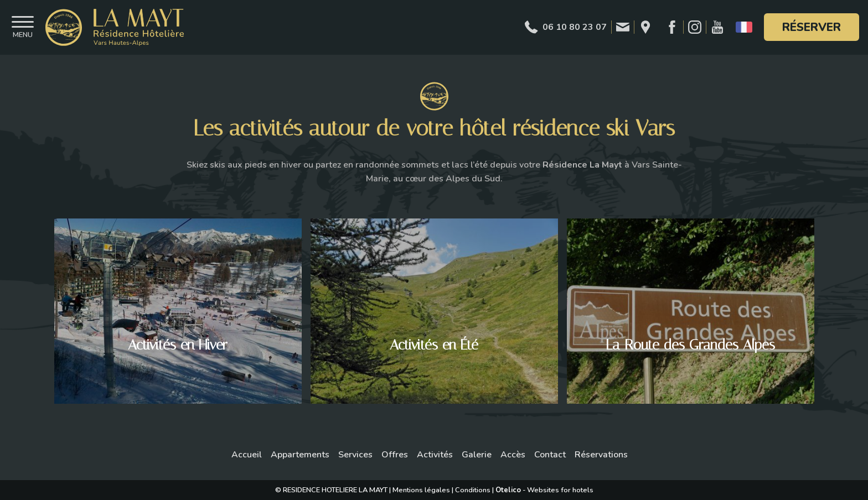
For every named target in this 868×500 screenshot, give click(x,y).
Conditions (473, 490)
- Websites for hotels (544, 490)
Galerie (477, 455)
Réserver (812, 27)
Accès (513, 455)
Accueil (247, 455)
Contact (550, 455)
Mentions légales (421, 490)
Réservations (601, 455)
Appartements (300, 455)
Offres (395, 455)
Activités (435, 455)
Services (355, 455)
